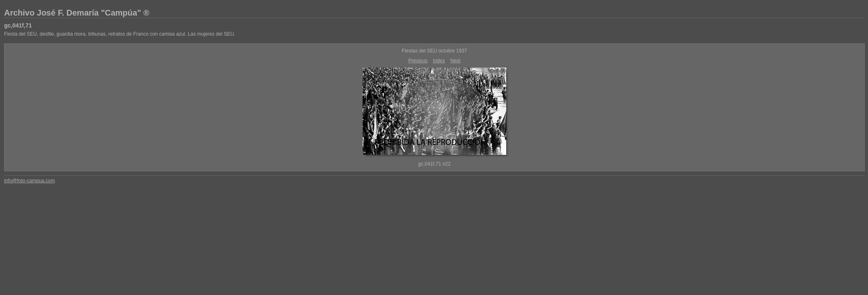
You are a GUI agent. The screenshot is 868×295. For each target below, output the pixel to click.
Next (456, 61)
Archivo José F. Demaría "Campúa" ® (77, 13)
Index (439, 61)
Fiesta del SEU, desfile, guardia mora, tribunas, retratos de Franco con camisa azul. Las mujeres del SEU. (120, 34)
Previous (418, 61)
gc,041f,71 (18, 25)
